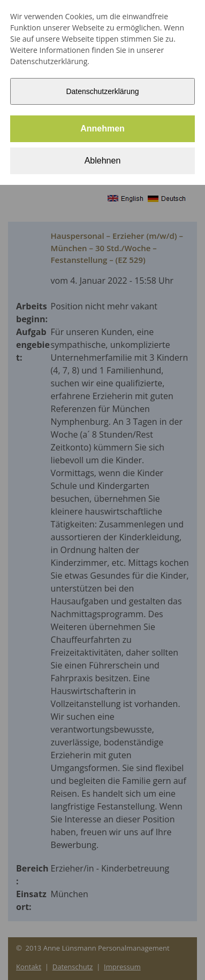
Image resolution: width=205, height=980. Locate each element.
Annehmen (102, 129)
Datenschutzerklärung (102, 91)
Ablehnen (103, 161)
